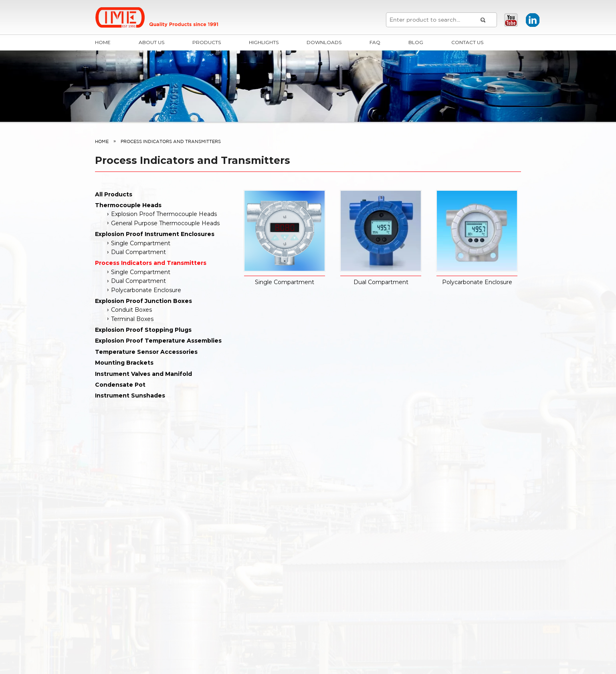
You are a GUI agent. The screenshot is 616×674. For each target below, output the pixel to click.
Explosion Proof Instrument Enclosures (155, 234)
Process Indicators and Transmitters (151, 263)
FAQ (375, 42)
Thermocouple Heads (128, 205)
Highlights (264, 42)
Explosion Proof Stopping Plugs (143, 330)
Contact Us (467, 42)
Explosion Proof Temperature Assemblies (158, 341)
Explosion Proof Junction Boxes (143, 301)
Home (103, 42)
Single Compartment (141, 243)
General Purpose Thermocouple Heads (165, 223)
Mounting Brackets (124, 363)
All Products (114, 194)
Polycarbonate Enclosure (146, 290)
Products (207, 42)
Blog (416, 42)
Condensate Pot (120, 385)
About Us (151, 42)
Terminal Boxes (132, 319)
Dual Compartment (138, 252)
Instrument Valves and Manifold (143, 374)
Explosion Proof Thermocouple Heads (164, 214)
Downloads (324, 42)
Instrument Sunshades (130, 396)
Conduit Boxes (131, 310)
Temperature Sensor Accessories (146, 352)
